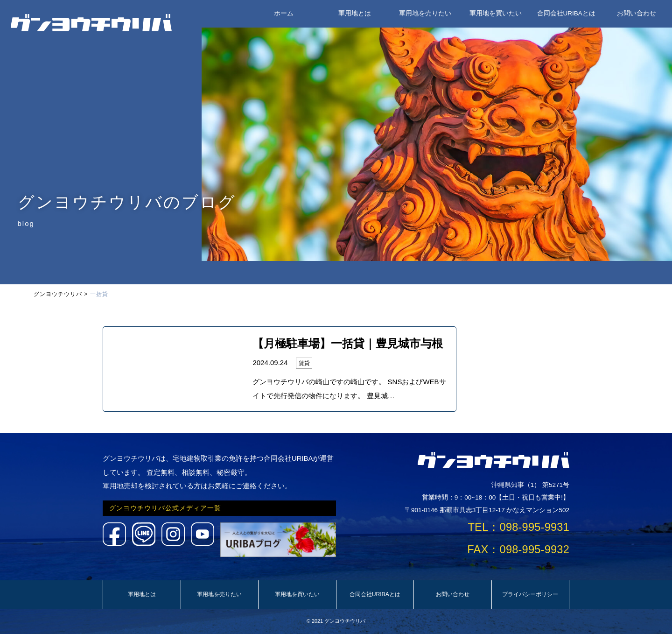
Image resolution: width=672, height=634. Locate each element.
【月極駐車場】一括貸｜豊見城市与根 (348, 343)
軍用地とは (355, 13)
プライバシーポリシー (530, 594)
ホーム (284, 13)
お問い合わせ (637, 13)
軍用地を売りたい (425, 13)
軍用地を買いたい (496, 13)
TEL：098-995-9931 (518, 527)
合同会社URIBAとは (566, 13)
